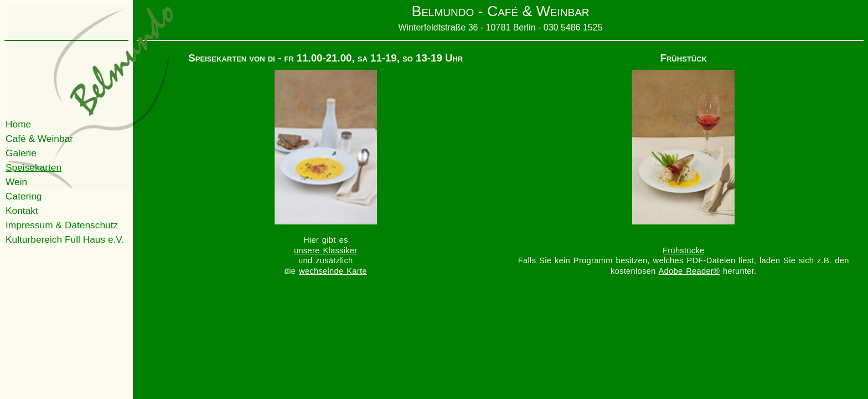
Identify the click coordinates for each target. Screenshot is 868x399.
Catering (24, 196)
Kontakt (22, 211)
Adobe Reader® (689, 271)
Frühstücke (683, 250)
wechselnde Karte (333, 271)
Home (18, 124)
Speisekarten (33, 167)
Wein (16, 182)
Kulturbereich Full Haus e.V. (65, 239)
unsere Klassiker (326, 250)
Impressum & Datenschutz (62, 225)
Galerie (21, 153)
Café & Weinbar (39, 139)
